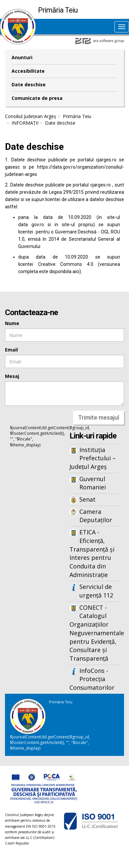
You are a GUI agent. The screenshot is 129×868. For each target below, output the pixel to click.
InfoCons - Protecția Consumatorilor (92, 679)
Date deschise (29, 84)
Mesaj (12, 376)
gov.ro (38, 225)
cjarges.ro (106, 160)
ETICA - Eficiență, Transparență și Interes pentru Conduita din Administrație (92, 553)
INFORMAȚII (25, 123)
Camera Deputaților (96, 516)
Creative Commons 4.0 (66, 264)
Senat (87, 499)
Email (11, 350)
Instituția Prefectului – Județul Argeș (93, 458)
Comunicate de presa (37, 98)
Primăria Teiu (77, 116)
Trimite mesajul (99, 417)
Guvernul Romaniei (93, 483)
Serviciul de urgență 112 (96, 591)
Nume (12, 323)
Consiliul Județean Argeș (31, 116)
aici (76, 271)
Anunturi (22, 57)
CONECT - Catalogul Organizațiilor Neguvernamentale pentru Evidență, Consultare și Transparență (94, 633)
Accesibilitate (28, 71)
